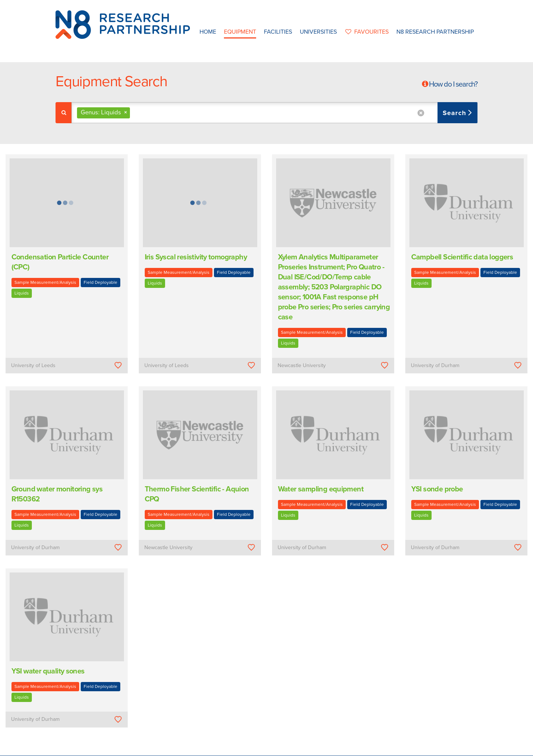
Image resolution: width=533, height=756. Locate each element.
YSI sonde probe (437, 489)
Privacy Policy (314, 748)
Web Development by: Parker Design (375, 748)
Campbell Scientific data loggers (462, 257)
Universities (318, 32)
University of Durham (435, 365)
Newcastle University (302, 365)
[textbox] (135, 113)
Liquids (22, 293)
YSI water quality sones (48, 671)
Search (455, 113)
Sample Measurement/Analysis (45, 282)
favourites (367, 32)
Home (208, 32)
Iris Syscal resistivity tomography (196, 257)
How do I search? (453, 84)
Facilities (278, 32)
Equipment (240, 32)
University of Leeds (33, 365)
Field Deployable (100, 282)
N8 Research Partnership (435, 32)
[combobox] (274, 113)
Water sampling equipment (321, 489)
